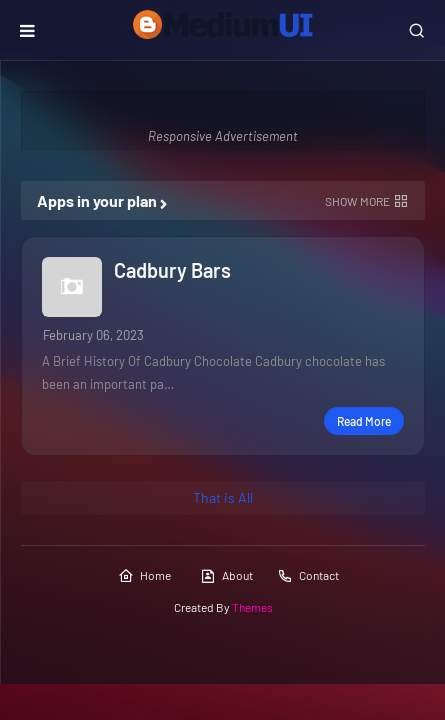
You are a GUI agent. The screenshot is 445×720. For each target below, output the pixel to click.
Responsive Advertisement (223, 136)
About (226, 576)
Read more (364, 421)
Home (144, 576)
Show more (357, 201)
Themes (252, 607)
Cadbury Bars (172, 270)
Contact (308, 576)
